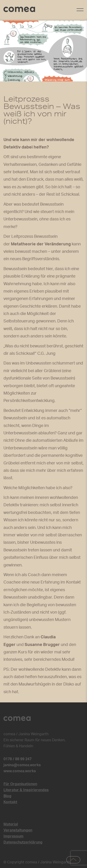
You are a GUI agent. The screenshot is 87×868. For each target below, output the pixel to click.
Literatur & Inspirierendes (26, 790)
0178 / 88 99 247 (18, 759)
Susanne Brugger (42, 645)
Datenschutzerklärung (23, 842)
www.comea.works (20, 771)
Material (11, 824)
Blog (7, 796)
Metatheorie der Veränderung (41, 244)
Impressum (13, 836)
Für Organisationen (20, 784)
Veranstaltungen (18, 830)
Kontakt (10, 802)
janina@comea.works (22, 765)
